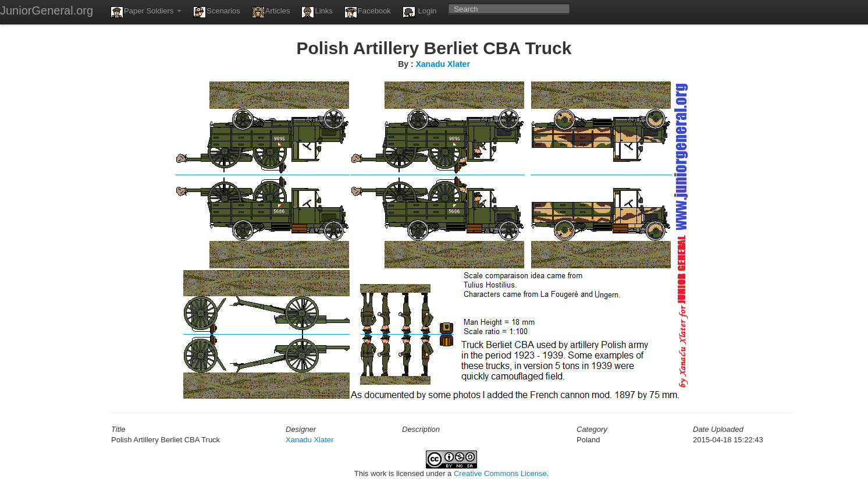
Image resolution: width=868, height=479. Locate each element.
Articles (271, 12)
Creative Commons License (500, 473)
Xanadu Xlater (442, 64)
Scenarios (217, 12)
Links (317, 12)
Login (419, 12)
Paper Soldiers (146, 12)
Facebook (368, 12)
